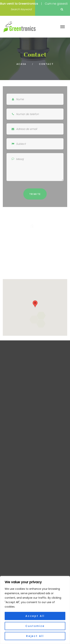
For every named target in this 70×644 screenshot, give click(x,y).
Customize (35, 626)
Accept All (35, 616)
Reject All (35, 636)
